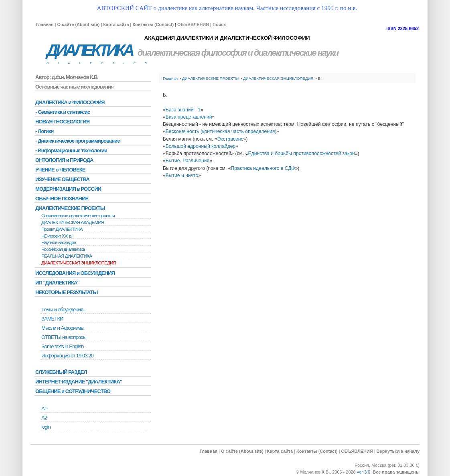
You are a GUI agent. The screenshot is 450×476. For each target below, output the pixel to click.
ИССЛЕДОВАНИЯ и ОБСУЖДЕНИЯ (75, 273)
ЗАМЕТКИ (52, 319)
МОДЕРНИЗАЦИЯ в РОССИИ (68, 189)
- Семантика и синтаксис (63, 112)
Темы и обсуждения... (64, 310)
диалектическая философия (192, 53)
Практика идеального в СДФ (263, 168)
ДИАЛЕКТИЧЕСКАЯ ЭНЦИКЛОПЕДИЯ (278, 78)
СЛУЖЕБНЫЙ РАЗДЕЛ (61, 372)
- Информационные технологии (71, 150)
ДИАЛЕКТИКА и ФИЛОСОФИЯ (70, 102)
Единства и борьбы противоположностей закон (301, 153)
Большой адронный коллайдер (201, 146)
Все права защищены (396, 472)
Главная (45, 24)
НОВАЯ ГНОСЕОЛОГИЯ (62, 122)
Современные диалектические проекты (78, 216)
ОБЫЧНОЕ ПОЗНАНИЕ (62, 199)
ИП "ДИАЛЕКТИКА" (57, 283)
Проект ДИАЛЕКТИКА (62, 229)
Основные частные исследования (74, 87)
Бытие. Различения (187, 161)
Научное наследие (59, 242)
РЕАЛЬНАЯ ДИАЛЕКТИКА (67, 256)
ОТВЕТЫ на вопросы (64, 337)
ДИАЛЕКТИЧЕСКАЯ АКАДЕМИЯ (73, 222)
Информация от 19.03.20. (68, 356)
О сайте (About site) (78, 24)
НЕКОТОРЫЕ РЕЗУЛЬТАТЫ (66, 292)
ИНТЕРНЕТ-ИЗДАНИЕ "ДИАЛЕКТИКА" (79, 382)
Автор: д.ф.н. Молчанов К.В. (67, 77)
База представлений (189, 117)
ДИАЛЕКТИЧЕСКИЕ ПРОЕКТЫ (210, 78)
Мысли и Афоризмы (63, 328)
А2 (44, 418)
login (46, 427)
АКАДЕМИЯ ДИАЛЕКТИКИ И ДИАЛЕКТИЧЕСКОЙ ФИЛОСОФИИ (227, 38)
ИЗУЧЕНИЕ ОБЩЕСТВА (62, 179)
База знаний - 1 (183, 110)
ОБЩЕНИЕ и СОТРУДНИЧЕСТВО (73, 391)
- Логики (44, 131)
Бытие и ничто (182, 175)
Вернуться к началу (398, 451)
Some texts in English (62, 346)
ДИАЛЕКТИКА (89, 50)
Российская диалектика (63, 249)
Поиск (219, 24)
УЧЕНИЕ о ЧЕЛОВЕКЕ (60, 170)
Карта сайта (116, 24)
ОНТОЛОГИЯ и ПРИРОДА (64, 160)
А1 (44, 408)
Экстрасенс (230, 139)
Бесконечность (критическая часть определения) (221, 131)
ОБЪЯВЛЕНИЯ (193, 24)
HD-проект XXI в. (57, 236)
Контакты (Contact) (153, 24)
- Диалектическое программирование (77, 141)
